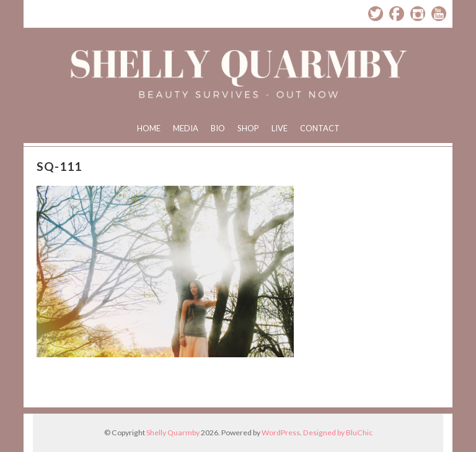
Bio (218, 128)
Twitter (376, 14)
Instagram (418, 14)
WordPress (281, 432)
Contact (320, 128)
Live (280, 128)
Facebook (397, 14)
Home (149, 128)
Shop (248, 128)
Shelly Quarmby (173, 432)
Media (186, 128)
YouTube (439, 14)
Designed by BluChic (338, 432)
